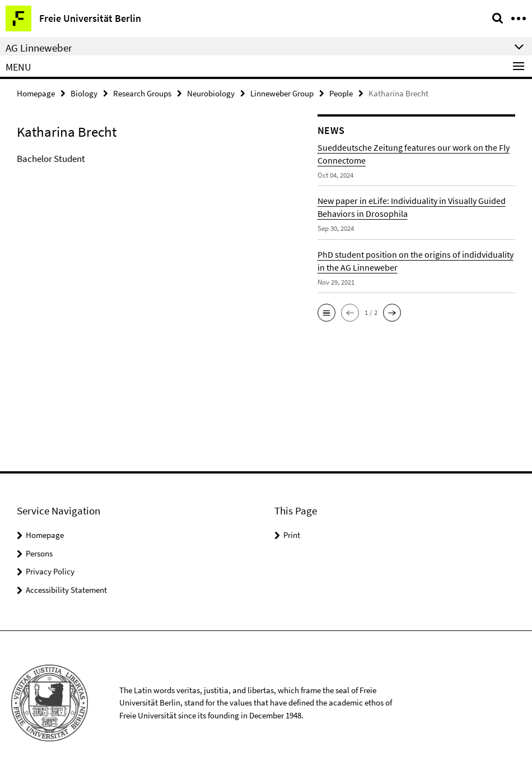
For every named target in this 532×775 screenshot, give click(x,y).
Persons (39, 553)
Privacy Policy (50, 571)
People (341, 93)
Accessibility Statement (66, 590)
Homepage (36, 93)
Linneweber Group (282, 93)
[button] (326, 313)
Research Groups (142, 93)
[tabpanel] (159, 159)
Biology (84, 93)
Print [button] (292, 535)
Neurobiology (211, 93)
